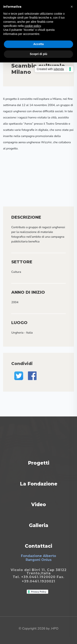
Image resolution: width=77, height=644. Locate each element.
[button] (72, 7)
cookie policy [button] (33, 26)
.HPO (54, 628)
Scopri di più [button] (38, 54)
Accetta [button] (38, 44)
